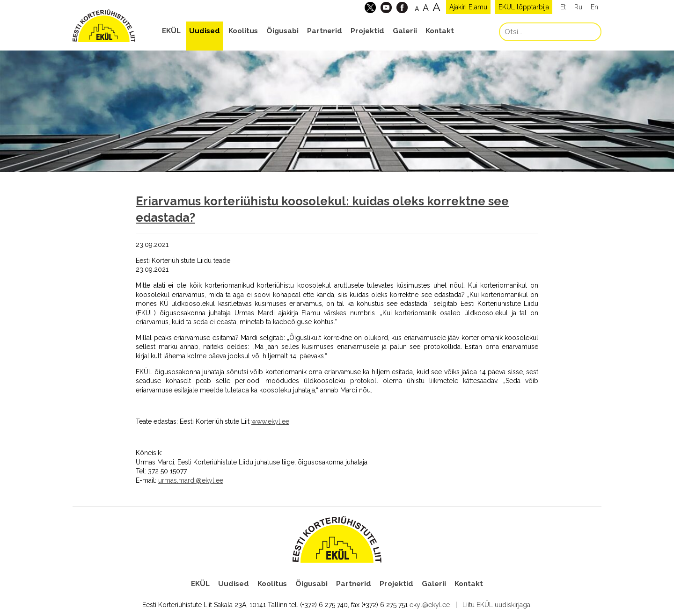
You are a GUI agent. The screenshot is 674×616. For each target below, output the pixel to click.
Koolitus (243, 31)
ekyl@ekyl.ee (430, 605)
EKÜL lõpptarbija (524, 7)
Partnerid (325, 31)
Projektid (367, 31)
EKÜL (171, 31)
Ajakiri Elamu (468, 7)
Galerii (405, 31)
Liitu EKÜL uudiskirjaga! (497, 605)
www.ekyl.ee (270, 421)
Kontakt (440, 31)
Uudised (205, 31)
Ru (578, 7)
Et (563, 7)
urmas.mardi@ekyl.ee (191, 480)
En (594, 7)
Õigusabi (282, 31)
